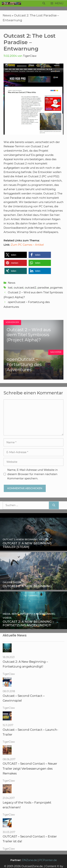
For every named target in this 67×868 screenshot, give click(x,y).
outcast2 (31, 288)
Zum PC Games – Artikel (27, 245)
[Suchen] (54, 505)
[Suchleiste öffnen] (44, 3)
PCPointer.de (48, 860)
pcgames (56, 288)
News (7, 15)
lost (10, 288)
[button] (16, 255)
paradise (43, 288)
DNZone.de (29, 860)
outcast (19, 288)
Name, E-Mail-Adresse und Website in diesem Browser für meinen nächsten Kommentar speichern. (33, 474)
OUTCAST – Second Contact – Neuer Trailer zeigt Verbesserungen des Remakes (30, 768)
